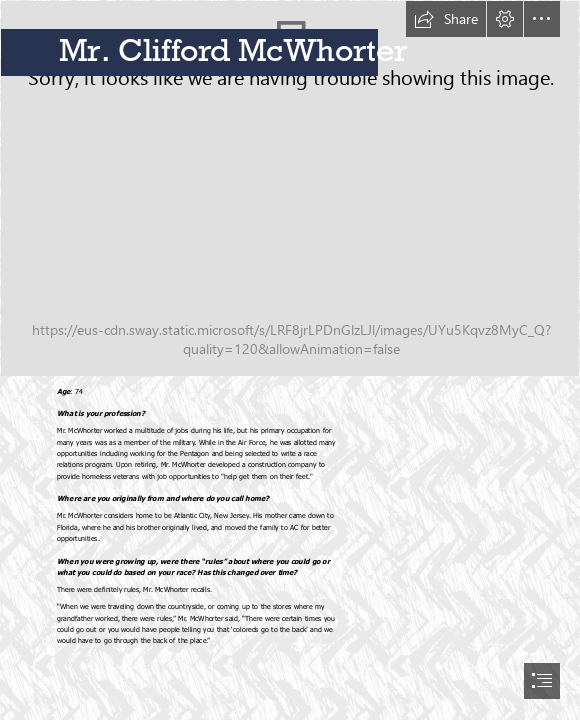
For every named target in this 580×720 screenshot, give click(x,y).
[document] (290, 360)
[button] (446, 19)
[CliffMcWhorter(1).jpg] (290, 188)
